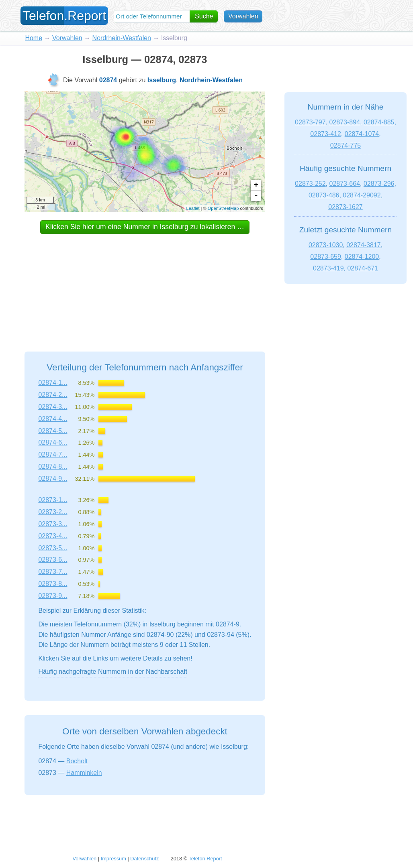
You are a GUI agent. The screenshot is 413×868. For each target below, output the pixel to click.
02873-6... (53, 560)
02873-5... (53, 548)
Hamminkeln (84, 773)
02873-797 (310, 122)
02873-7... (53, 572)
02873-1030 (326, 245)
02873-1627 (345, 207)
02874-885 (379, 122)
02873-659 (326, 257)
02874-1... (53, 383)
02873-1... (53, 500)
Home (34, 38)
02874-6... (53, 442)
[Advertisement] (145, 285)
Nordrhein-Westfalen (122, 38)
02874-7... (53, 454)
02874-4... (53, 419)
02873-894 (345, 122)
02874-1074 (362, 134)
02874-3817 (363, 245)
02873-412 (326, 134)
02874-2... (53, 395)
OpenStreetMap (223, 208)
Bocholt (77, 761)
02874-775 (346, 145)
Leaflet (193, 208)
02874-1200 (362, 257)
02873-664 (345, 184)
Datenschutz (144, 859)
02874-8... (53, 467)
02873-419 (328, 268)
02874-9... (53, 479)
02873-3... (53, 524)
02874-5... (53, 431)
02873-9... (53, 596)
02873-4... (53, 536)
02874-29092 (362, 195)
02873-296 (379, 184)
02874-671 (363, 268)
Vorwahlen (243, 16)
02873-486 (324, 195)
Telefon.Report (205, 859)
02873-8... (53, 584)
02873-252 (310, 184)
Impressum (113, 859)
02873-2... (53, 512)
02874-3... (53, 407)
